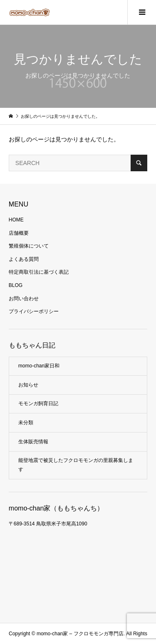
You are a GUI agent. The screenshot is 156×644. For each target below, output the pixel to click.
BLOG (16, 285)
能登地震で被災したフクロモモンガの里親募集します (76, 465)
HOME (16, 220)
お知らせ (28, 385)
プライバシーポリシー (34, 311)
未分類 (26, 423)
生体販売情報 (33, 442)
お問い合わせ (24, 299)
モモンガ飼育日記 (38, 403)
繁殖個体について (29, 246)
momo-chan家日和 (39, 366)
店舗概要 (19, 233)
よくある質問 (24, 259)
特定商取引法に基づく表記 (39, 272)
